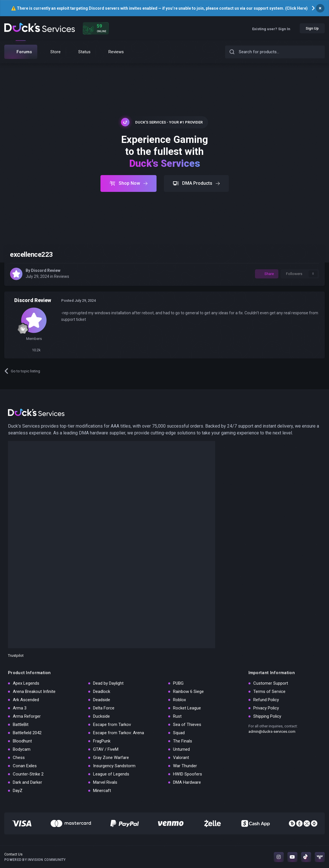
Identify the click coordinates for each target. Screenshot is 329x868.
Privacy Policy (266, 708)
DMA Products (196, 183)
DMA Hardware (187, 782)
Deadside (102, 700)
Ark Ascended (26, 700)
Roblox (179, 700)
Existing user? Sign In (273, 29)
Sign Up (312, 28)
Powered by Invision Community (35, 860)
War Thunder (185, 766)
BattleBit (21, 725)
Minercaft (102, 791)
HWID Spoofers (188, 774)
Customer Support (271, 683)
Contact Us (13, 854)
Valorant (181, 758)
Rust (177, 716)
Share (267, 274)
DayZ (18, 791)
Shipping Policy (267, 716)
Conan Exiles (25, 766)
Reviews (62, 276)
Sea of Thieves (187, 725)
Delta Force (104, 708)
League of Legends (111, 774)
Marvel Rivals (105, 782)
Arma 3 (20, 708)
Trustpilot (16, 655)
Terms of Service (269, 691)
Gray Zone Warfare (111, 758)
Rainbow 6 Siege (188, 691)
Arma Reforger (27, 716)
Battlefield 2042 (27, 733)
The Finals (183, 741)
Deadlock (102, 691)
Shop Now (128, 183)
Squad (179, 733)
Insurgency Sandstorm (114, 766)
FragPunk (102, 741)
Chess (19, 758)
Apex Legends (26, 683)
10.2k (34, 350)
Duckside (101, 716)
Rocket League (187, 708)
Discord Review (46, 270)
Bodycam (22, 749)
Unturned (181, 749)
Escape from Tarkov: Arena (119, 733)
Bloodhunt (22, 741)
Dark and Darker (27, 782)
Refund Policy (266, 700)
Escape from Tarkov (112, 725)
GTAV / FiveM (106, 749)
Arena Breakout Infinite (34, 691)
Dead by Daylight (108, 683)
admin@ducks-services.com (272, 731)
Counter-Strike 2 (28, 774)
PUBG (178, 683)
